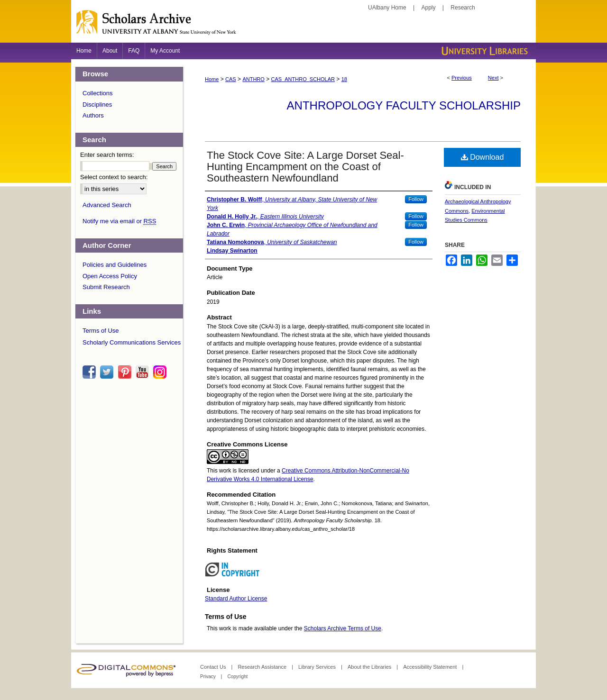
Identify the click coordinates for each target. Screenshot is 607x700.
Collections (98, 93)
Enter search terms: (107, 155)
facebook (91, 372)
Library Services (318, 667)
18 (344, 79)
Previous (462, 78)
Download (483, 157)
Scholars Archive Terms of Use (343, 628)
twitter (108, 372)
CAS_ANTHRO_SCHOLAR (303, 79)
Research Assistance (263, 667)
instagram (161, 372)
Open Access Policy (110, 276)
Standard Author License (236, 599)
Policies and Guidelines (115, 265)
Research (463, 8)
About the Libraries (370, 667)
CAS (231, 79)
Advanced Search (107, 205)
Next (493, 78)
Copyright (237, 677)
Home (212, 79)
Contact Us (214, 667)
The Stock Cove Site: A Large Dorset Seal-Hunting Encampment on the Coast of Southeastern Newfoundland (305, 167)
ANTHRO (253, 79)
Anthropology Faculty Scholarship (404, 105)
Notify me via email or (119, 221)
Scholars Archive (303, 26)
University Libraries (484, 51)
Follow (416, 199)
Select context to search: (114, 177)
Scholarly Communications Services (132, 342)
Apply (429, 8)
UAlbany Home (387, 8)
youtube (144, 372)
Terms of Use (101, 331)
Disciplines (97, 105)
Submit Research (106, 287)
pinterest (126, 372)
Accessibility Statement (431, 667)
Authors (93, 115)
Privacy (209, 677)
